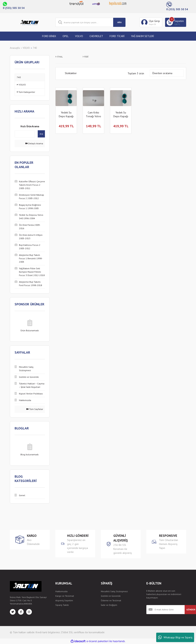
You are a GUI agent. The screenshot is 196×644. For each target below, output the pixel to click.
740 (35, 48)
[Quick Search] (25, 134)
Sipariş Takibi (62, 605)
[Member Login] (151, 22)
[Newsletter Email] (165, 610)
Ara (41, 134)
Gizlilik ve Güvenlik (111, 596)
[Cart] (176, 22)
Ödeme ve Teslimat (111, 600)
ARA (119, 22)
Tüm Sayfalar (35, 409)
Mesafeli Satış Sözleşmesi (114, 591)
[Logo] (30, 22)
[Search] (90, 22)
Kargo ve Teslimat (65, 596)
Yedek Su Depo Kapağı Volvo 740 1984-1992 (66, 114)
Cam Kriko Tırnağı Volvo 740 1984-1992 (93, 114)
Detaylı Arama (34, 143)
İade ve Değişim (109, 605)
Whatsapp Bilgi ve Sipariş (175, 637)
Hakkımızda (61, 591)
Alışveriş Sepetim (64, 600)
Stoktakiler (71, 73)
